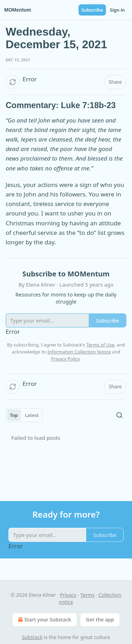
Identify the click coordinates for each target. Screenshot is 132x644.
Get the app (100, 620)
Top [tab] (14, 415)
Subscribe (92, 10)
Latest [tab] (32, 415)
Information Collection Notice (79, 352)
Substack (32, 637)
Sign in (117, 10)
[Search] (119, 415)
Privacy (68, 595)
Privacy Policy (65, 359)
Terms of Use (100, 345)
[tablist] (24, 415)
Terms (87, 595)
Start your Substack (44, 620)
